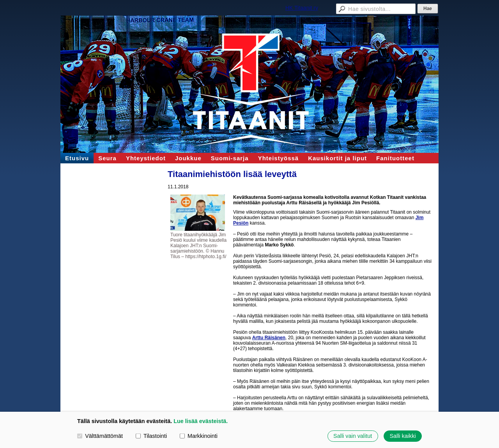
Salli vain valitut (353, 436)
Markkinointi (199, 436)
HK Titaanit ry (302, 8)
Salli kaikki (403, 436)
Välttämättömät (100, 436)
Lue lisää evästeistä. (201, 421)
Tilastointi (151, 436)
